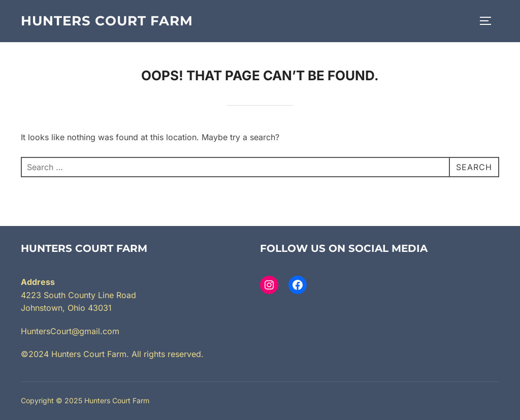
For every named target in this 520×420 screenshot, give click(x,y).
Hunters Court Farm (107, 21)
